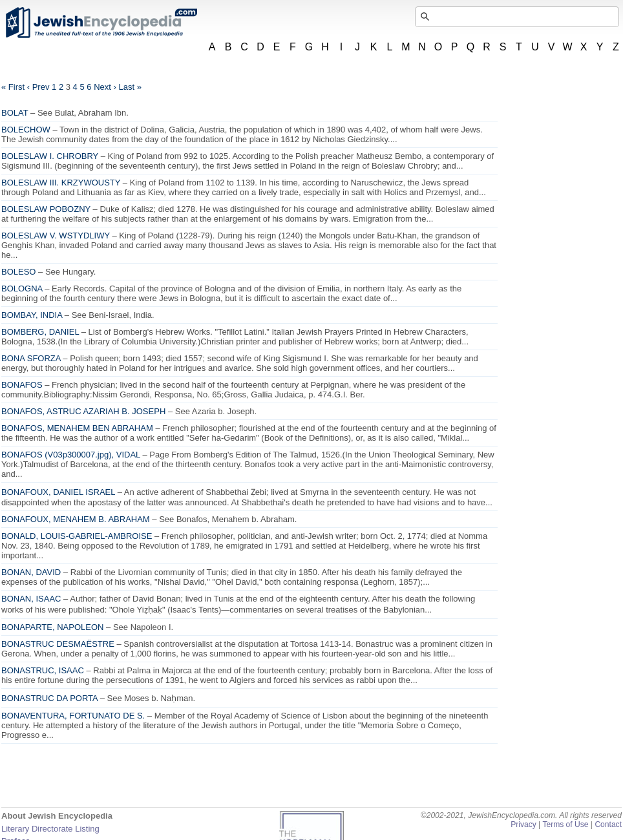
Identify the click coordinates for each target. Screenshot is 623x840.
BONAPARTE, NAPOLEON (52, 627)
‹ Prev (38, 87)
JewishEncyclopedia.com (101, 23)
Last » (130, 87)
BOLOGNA (22, 289)
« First (13, 87)
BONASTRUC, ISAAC (43, 670)
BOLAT (15, 113)
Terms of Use (565, 824)
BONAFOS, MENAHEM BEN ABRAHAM (77, 428)
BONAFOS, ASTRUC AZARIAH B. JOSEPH (83, 411)
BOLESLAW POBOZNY (46, 209)
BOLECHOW (26, 130)
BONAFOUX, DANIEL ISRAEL (58, 492)
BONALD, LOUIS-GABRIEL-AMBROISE (77, 536)
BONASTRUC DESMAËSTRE (58, 644)
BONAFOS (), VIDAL (71, 455)
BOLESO (18, 272)
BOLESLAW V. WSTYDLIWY (56, 236)
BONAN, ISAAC (31, 599)
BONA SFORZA (31, 358)
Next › (105, 87)
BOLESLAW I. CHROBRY (50, 156)
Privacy (523, 824)
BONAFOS (22, 385)
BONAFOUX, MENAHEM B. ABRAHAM (76, 519)
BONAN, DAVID (31, 572)
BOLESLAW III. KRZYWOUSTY (61, 183)
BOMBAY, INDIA (32, 315)
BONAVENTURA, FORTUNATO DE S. (73, 716)
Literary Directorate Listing (50, 829)
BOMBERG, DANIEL (40, 332)
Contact (608, 824)
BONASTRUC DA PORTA (49, 698)
